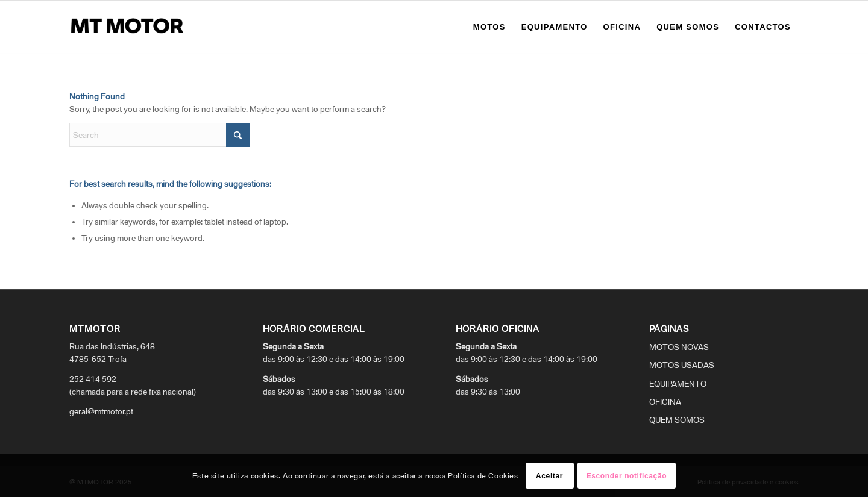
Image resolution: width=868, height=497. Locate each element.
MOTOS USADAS (682, 365)
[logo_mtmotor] (130, 27)
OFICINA (665, 402)
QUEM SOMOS (677, 420)
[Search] (160, 135)
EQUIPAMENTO (678, 384)
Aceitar (549, 476)
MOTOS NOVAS (679, 347)
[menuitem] (489, 27)
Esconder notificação (627, 476)
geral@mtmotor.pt (101, 411)
